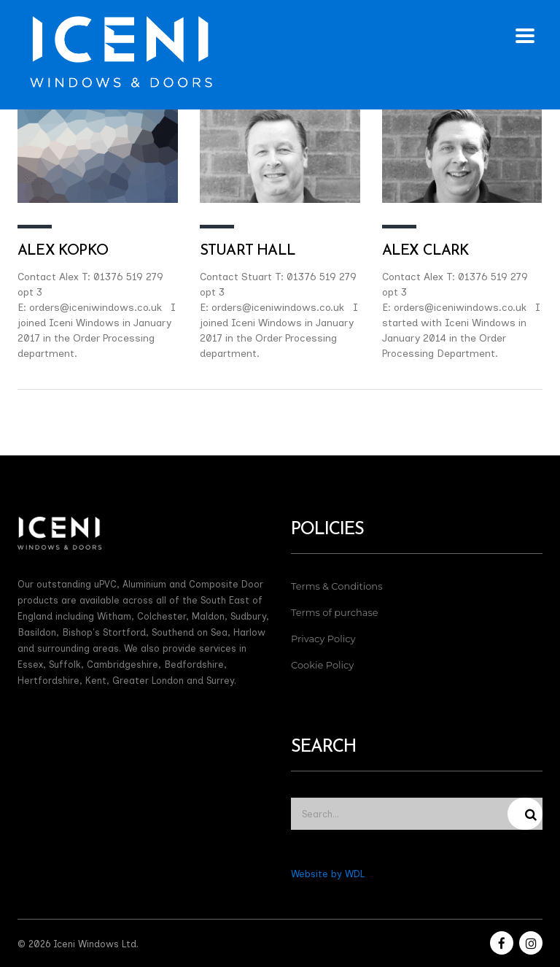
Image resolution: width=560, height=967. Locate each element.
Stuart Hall (248, 251)
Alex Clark (426, 251)
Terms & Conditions (337, 586)
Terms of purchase (335, 612)
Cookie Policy (322, 665)
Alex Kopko (63, 251)
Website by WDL (328, 874)
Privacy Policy (323, 639)
